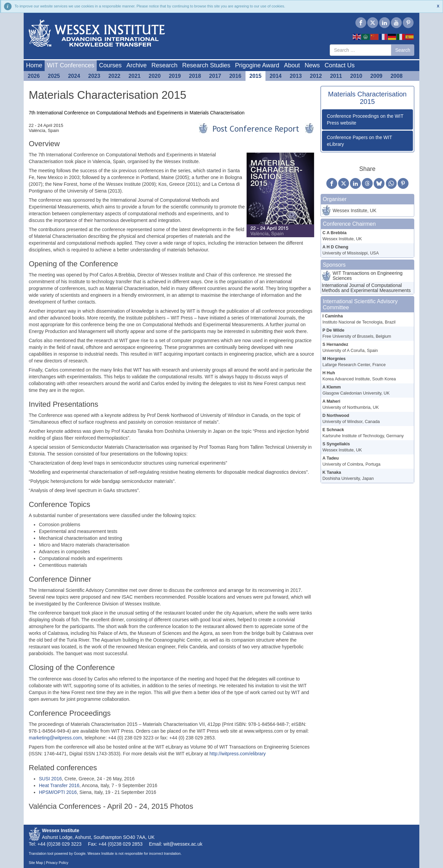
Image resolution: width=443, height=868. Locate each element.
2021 (135, 76)
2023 (94, 76)
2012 (316, 76)
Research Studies (206, 65)
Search (403, 50)
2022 (114, 76)
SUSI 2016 (50, 779)
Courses (110, 65)
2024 (74, 76)
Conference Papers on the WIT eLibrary (360, 141)
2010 (356, 76)
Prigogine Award (257, 65)
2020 (155, 76)
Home (34, 65)
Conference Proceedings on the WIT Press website (365, 119)
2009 (376, 76)
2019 (175, 76)
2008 (397, 76)
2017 (215, 76)
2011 (336, 76)
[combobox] (360, 50)
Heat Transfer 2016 (59, 785)
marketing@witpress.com (55, 738)
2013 (296, 76)
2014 (276, 76)
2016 (235, 76)
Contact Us (340, 65)
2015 (256, 76)
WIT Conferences (71, 65)
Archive (137, 65)
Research (165, 65)
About (292, 65)
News (312, 65)
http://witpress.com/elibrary (238, 754)
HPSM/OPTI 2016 (58, 792)
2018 (195, 76)
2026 (34, 76)
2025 (54, 76)
